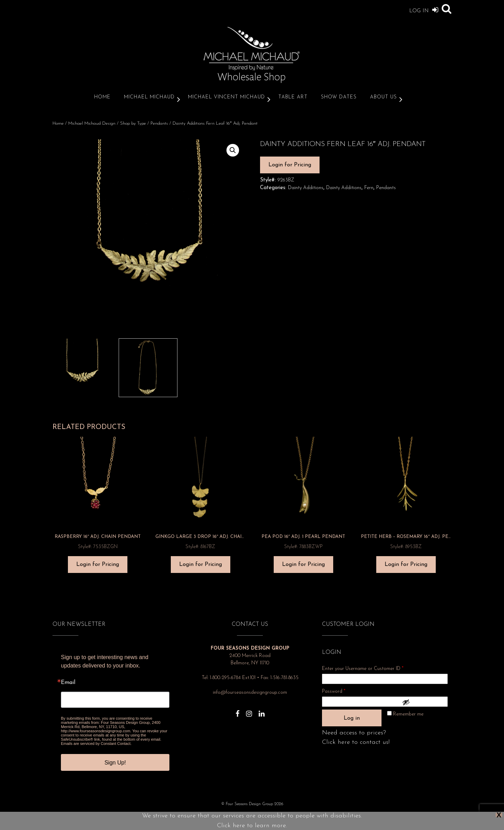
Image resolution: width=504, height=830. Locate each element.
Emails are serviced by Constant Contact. (96, 743)
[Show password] (423, 702)
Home (102, 97)
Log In (424, 10)
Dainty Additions (306, 188)
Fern (369, 188)
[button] (233, 150)
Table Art (293, 97)
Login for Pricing (290, 165)
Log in (352, 718)
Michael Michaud (149, 97)
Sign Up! (115, 763)
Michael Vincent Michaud (226, 97)
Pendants (159, 123)
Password (343, 690)
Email (68, 683)
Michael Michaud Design (92, 123)
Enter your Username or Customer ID (363, 669)
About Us (383, 97)
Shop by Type (133, 123)
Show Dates (339, 97)
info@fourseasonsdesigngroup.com (250, 693)
